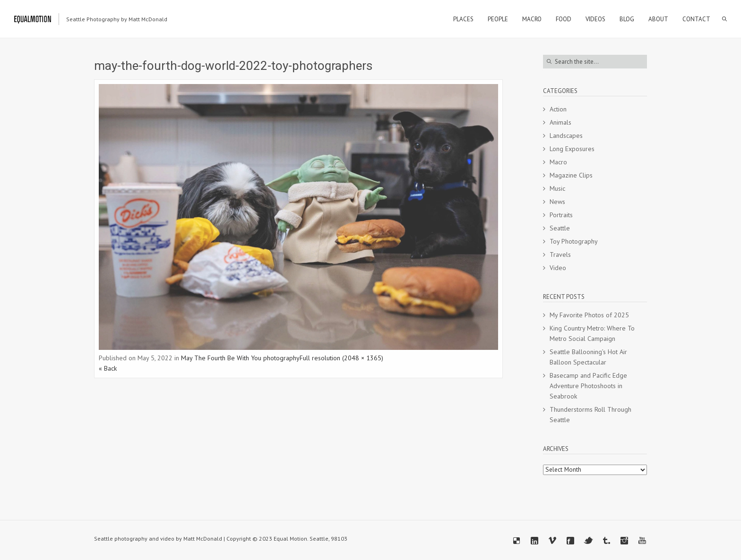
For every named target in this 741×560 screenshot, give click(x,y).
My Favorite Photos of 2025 (589, 315)
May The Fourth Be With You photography (240, 358)
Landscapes (566, 136)
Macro (558, 162)
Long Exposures (572, 149)
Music (557, 188)
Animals (560, 122)
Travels (560, 255)
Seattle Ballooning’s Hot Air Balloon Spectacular (588, 357)
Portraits (561, 215)
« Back (108, 368)
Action (558, 109)
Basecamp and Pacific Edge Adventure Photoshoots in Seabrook (588, 386)
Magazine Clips (571, 175)
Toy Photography (574, 241)
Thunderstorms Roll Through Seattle (590, 415)
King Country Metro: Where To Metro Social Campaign (592, 333)
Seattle (560, 228)
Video (558, 268)
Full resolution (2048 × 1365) (341, 358)
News (557, 202)
